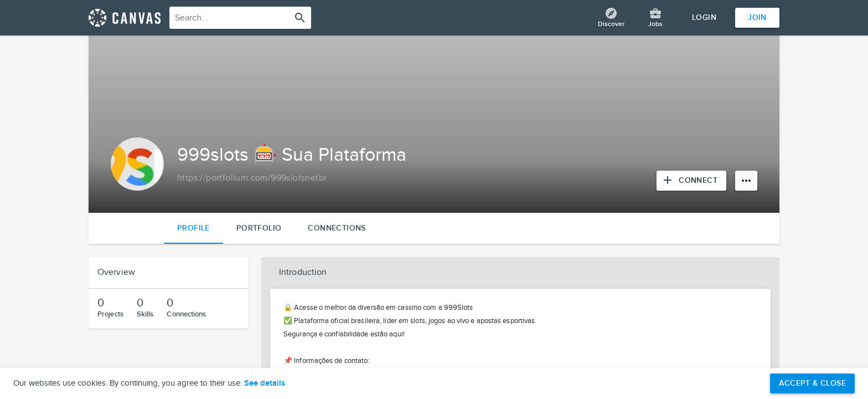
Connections (337, 228)
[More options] (746, 181)
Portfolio (259, 228)
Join (757, 17)
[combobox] (240, 18)
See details (265, 383)
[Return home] (125, 18)
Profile (193, 228)
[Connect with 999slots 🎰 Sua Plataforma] (691, 181)
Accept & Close (812, 383)
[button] (520, 273)
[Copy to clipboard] (252, 178)
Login (704, 17)
